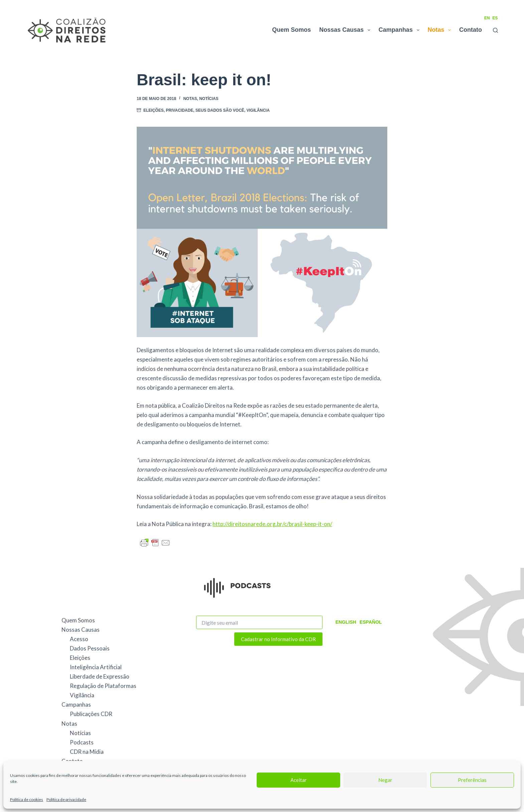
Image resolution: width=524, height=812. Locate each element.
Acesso (79, 639)
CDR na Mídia (87, 752)
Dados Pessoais (90, 648)
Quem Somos (291, 30)
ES (495, 18)
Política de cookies (27, 799)
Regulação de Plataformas (103, 686)
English (346, 622)
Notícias (209, 99)
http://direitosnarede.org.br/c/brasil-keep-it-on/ (272, 524)
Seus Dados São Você (220, 110)
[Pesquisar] (495, 30)
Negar (385, 780)
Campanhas (400, 30)
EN (487, 18)
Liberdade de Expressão (100, 676)
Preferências (472, 780)
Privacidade (179, 110)
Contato (471, 30)
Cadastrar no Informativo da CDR (278, 639)
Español (371, 622)
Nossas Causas (346, 30)
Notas (441, 30)
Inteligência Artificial (96, 667)
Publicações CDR (91, 714)
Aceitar (299, 780)
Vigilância (258, 110)
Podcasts (82, 742)
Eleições (154, 110)
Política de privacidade (66, 799)
